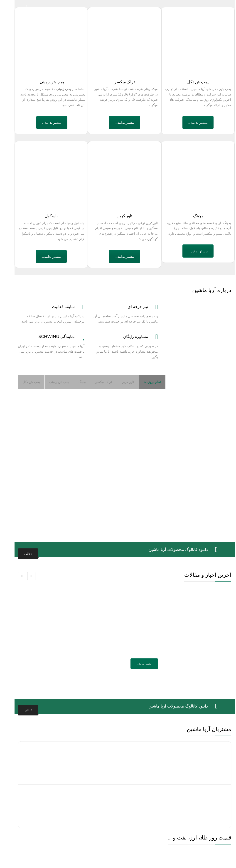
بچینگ (76, 382)
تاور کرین (121, 382)
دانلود (21, 554)
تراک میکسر (97, 382)
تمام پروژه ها (146, 382)
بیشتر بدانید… (138, 664)
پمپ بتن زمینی (53, 382)
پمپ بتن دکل (25, 382)
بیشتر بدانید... (45, 122)
